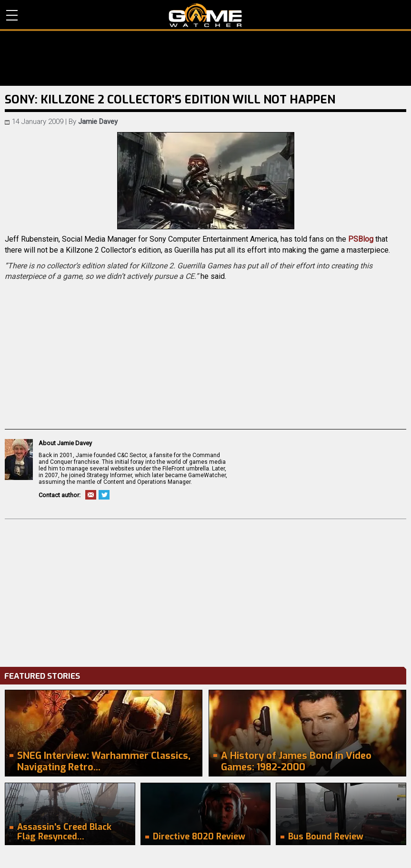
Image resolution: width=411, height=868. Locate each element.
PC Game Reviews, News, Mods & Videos (205, 15)
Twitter (104, 495)
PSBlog (361, 239)
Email (91, 495)
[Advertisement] (205, 591)
